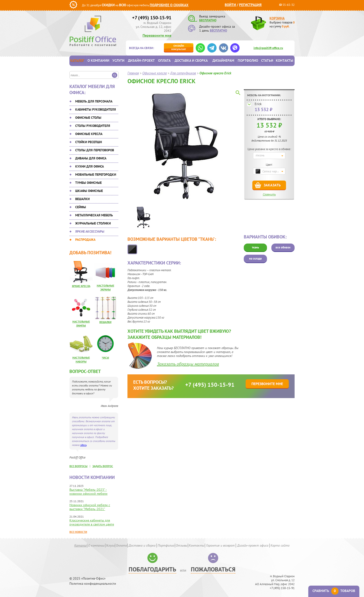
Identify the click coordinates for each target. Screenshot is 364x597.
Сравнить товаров (334, 591)
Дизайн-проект (141, 61)
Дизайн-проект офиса (253, 545)
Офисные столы (88, 118)
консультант (179, 47)
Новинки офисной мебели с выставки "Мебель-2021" (90, 507)
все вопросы (78, 466)
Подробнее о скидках (169, 5)
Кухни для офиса (89, 166)
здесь (83, 445)
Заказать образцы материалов (188, 364)
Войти (230, 5)
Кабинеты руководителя (96, 109)
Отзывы (182, 545)
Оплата (164, 61)
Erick (258, 104)
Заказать (272, 185)
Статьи (267, 61)
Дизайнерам (223, 61)
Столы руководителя (93, 126)
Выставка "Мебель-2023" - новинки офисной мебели (88, 492)
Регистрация (250, 5)
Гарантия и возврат (220, 545)
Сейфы (81, 207)
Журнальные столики (93, 223)
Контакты (284, 61)
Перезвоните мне (157, 35)
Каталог (77, 61)
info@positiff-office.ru (268, 48)
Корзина (277, 18)
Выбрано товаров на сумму (282, 24)
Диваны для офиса (91, 158)
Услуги (118, 61)
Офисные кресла (89, 134)
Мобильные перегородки (96, 175)
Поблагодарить (152, 569)
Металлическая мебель (94, 215)
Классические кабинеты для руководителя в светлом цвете (92, 522)
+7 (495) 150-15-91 (152, 18)
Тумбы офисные (88, 183)
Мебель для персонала (94, 101)
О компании (98, 61)
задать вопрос (103, 466)
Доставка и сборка (191, 61)
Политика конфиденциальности (93, 584)
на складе (255, 259)
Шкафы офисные (89, 191)
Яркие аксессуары (90, 231)
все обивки (283, 247)
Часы (106, 358)
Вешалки (82, 199)
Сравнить (269, 194)
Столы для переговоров (95, 150)
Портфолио (248, 61)
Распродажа (85, 240)
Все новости (78, 532)
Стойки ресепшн (89, 142)
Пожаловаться (213, 569)
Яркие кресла (81, 286)
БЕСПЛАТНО (208, 20)
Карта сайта (280, 545)
